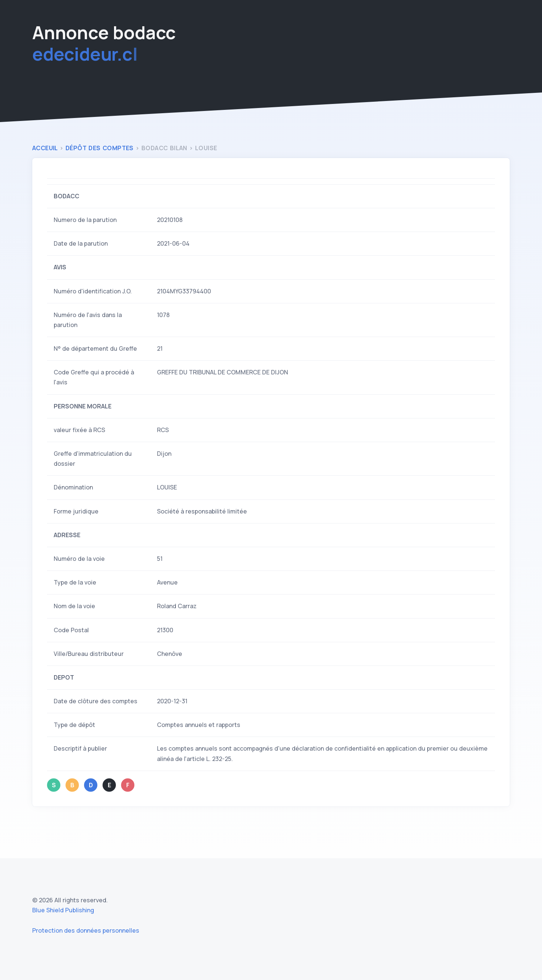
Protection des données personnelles (86, 930)
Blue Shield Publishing (63, 910)
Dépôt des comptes (101, 148)
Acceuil (46, 148)
